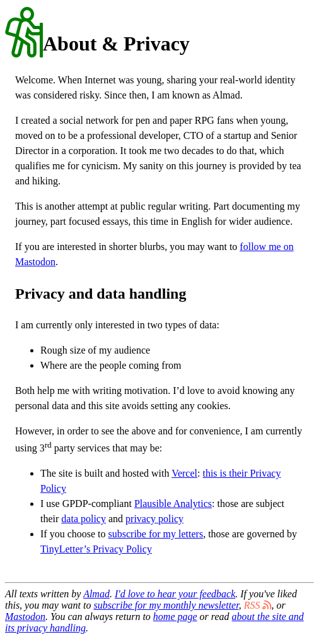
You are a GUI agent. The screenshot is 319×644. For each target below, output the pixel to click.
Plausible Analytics (173, 504)
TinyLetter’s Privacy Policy (96, 549)
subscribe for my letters (156, 534)
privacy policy (154, 519)
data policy (84, 519)
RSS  (258, 605)
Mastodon (25, 617)
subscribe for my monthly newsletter (166, 605)
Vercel (184, 473)
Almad (96, 594)
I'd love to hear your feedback (175, 594)
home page (175, 617)
